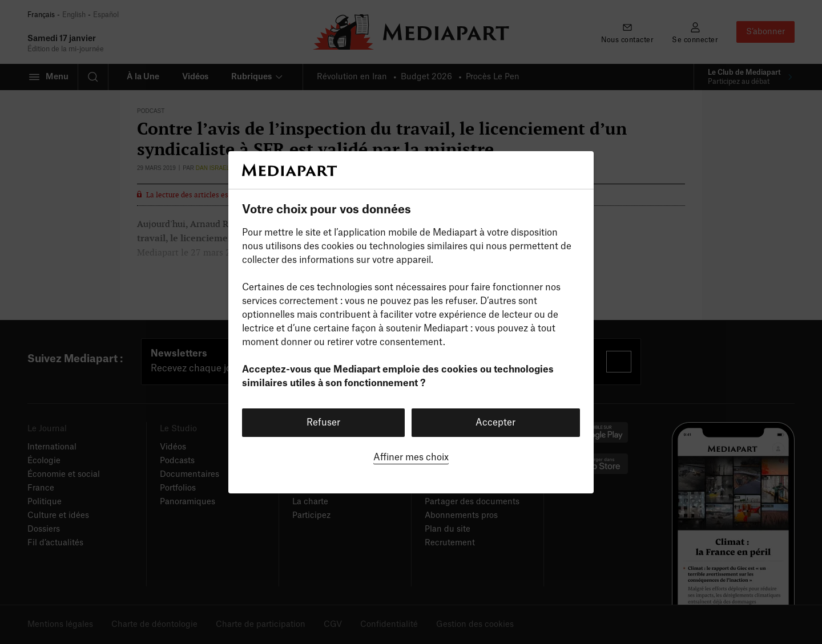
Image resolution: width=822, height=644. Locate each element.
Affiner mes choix (411, 457)
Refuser (323, 423)
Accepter (495, 423)
